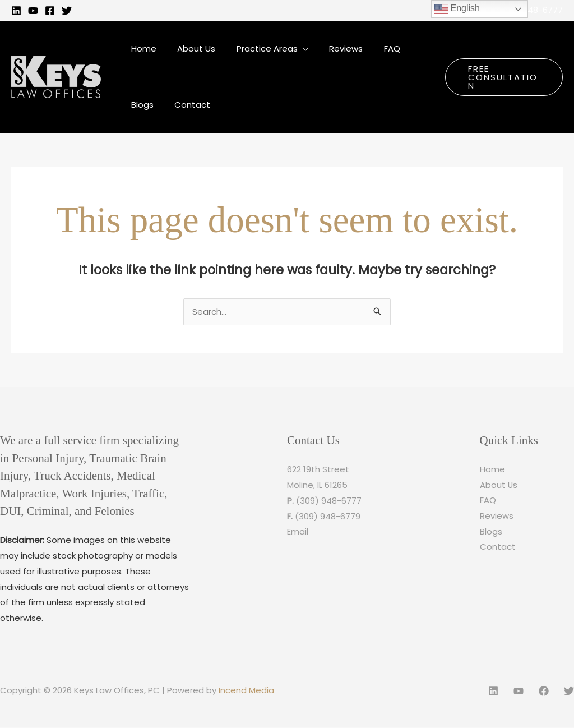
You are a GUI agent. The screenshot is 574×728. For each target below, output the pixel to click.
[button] (501, 77)
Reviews (497, 517)
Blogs (491, 532)
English (457, 9)
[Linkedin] (16, 11)
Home (492, 470)
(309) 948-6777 (530, 10)
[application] (292, 49)
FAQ (488, 501)
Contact (498, 548)
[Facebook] (50, 11)
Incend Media (246, 691)
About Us (499, 485)
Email (298, 532)
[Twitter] (67, 11)
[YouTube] (33, 11)
